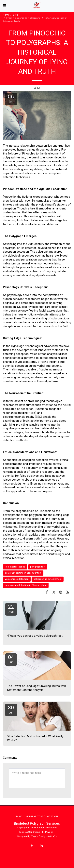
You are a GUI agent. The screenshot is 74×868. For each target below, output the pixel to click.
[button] (4, 6)
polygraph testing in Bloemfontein (23, 573)
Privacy (49, 832)
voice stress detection (17, 579)
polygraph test (38, 567)
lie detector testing (15, 567)
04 (11, 659)
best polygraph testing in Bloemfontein (26, 585)
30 (11, 709)
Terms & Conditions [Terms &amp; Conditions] (29, 832)
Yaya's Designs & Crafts (44, 836)
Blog (15, 15)
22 (11, 609)
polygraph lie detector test (48, 579)
